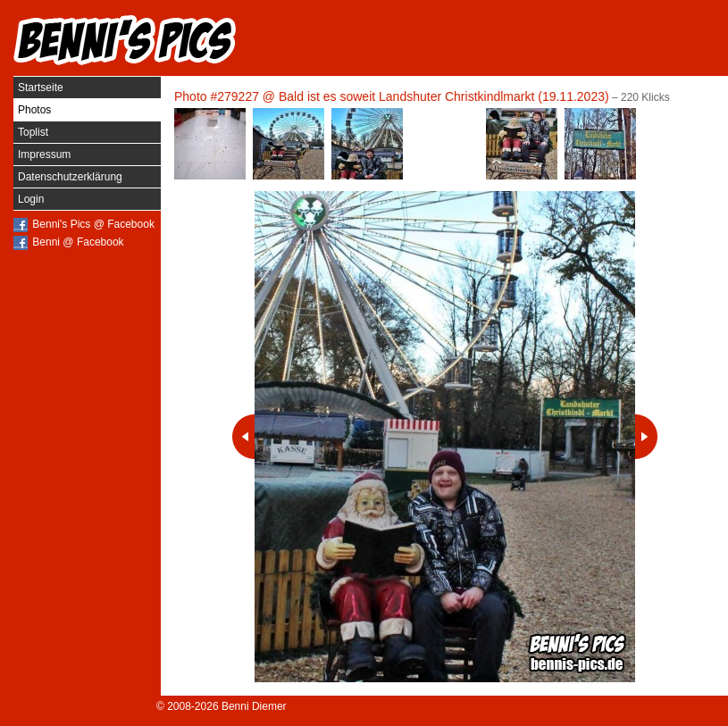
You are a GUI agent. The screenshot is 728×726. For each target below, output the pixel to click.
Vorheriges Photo (243, 437)
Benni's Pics (125, 40)
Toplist (33, 132)
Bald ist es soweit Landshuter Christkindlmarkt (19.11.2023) (444, 96)
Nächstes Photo (646, 437)
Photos (34, 110)
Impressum (44, 154)
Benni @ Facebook (78, 242)
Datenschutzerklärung (70, 177)
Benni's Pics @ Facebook (93, 224)
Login (31, 199)
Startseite (41, 88)
